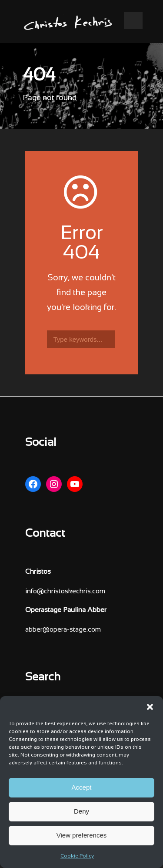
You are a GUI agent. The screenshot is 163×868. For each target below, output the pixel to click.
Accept (82, 787)
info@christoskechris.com (65, 591)
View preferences (82, 835)
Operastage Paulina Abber (66, 610)
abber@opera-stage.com (63, 630)
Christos (38, 572)
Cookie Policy (77, 856)
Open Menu (133, 20)
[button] (150, 707)
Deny (81, 811)
